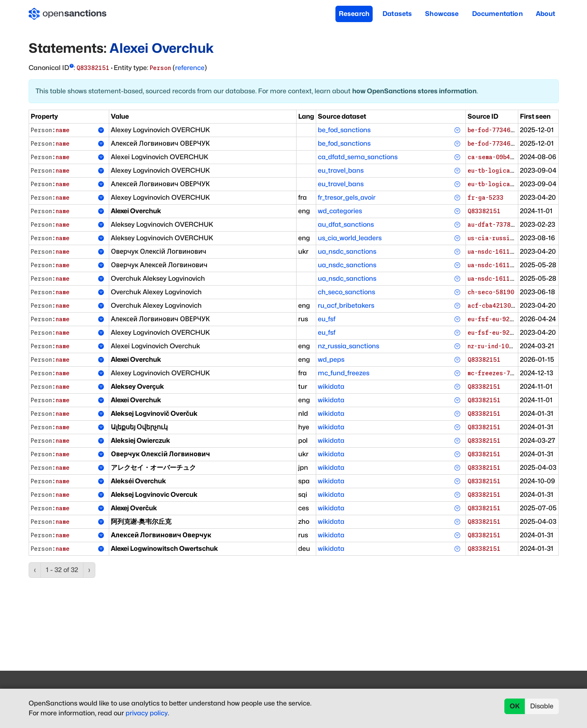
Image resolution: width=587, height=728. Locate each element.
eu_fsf (327, 319)
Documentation (497, 14)
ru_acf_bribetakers (346, 305)
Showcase (442, 14)
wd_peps (331, 359)
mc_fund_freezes (344, 373)
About (546, 14)
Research (354, 14)
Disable (542, 706)
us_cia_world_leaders (350, 238)
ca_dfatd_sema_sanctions (358, 157)
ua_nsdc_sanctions (347, 251)
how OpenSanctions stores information (414, 91)
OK (515, 706)
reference (190, 68)
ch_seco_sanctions (346, 292)
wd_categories (340, 211)
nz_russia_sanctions (349, 346)
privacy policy (147, 713)
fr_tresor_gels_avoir (347, 197)
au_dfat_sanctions (346, 224)
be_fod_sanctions (344, 130)
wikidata (331, 387)
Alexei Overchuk (162, 48)
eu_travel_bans (341, 170)
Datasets (397, 14)
